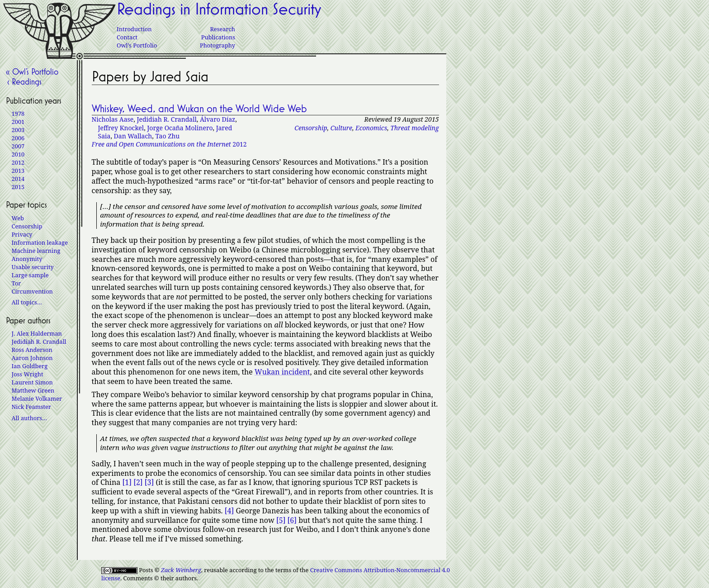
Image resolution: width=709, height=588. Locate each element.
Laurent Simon (32, 382)
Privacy (22, 234)
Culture (341, 128)
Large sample (30, 275)
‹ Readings (24, 81)
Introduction (134, 29)
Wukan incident (282, 372)
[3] (149, 482)
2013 (18, 171)
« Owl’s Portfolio (32, 71)
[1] (127, 482)
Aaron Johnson (32, 358)
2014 (18, 179)
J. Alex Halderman (37, 333)
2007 (18, 146)
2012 (169, 144)
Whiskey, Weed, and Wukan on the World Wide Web (199, 109)
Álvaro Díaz (217, 119)
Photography (217, 45)
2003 (18, 130)
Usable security (33, 267)
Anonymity (27, 259)
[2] (138, 482)
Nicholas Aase (113, 119)
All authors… (29, 418)
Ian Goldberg (30, 366)
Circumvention (32, 291)
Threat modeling (414, 128)
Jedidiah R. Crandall (166, 119)
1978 (18, 114)
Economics (371, 128)
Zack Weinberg (181, 570)
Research (222, 29)
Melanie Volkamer (37, 398)
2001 (18, 122)
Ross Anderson (32, 350)
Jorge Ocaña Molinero (180, 128)
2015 (18, 187)
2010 (18, 154)
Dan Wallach (133, 136)
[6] (292, 520)
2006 (18, 138)
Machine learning (36, 251)
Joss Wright (28, 374)
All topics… (27, 302)
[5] (281, 520)
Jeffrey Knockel (121, 128)
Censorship (311, 128)
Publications (218, 37)
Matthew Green (33, 390)
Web (18, 218)
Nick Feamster (31, 407)
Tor (17, 283)
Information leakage (40, 242)
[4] (229, 511)
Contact (127, 37)
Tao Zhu (167, 136)
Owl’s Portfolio (137, 45)
